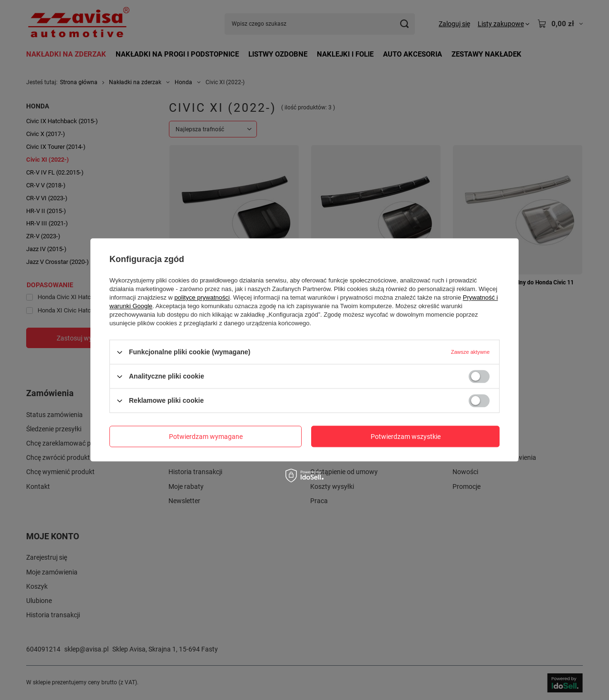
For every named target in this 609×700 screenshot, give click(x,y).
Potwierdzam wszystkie (406, 437)
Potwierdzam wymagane (206, 437)
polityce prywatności (202, 297)
